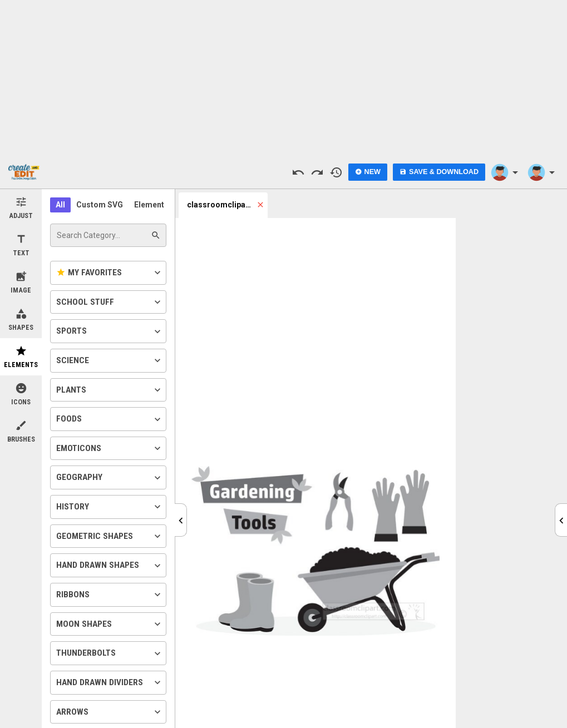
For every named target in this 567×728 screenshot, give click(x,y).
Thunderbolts (110, 653)
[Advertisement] (284, 78)
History (110, 507)
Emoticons (110, 448)
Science (110, 360)
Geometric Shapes (110, 536)
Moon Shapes (110, 624)
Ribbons (110, 595)
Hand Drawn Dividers (110, 682)
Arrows (110, 712)
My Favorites (110, 273)
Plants (110, 390)
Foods (110, 419)
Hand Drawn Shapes (110, 566)
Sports (110, 331)
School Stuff (110, 302)
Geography (110, 478)
